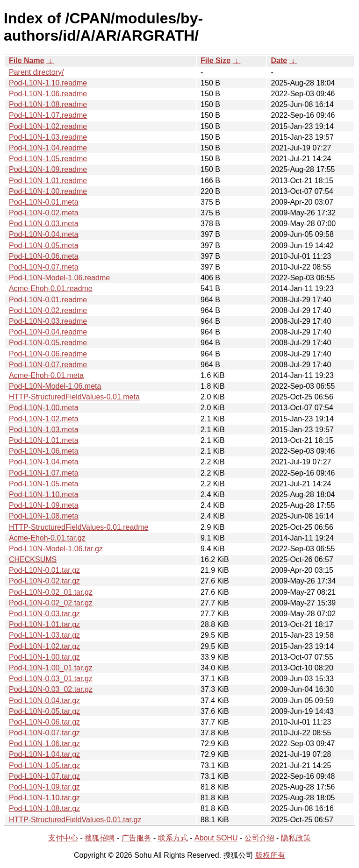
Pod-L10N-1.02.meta (44, 419)
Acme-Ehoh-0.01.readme (51, 288)
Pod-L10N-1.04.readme (48, 148)
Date (279, 60)
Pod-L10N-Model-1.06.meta (55, 386)
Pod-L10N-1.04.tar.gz (44, 754)
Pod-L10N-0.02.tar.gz (44, 581)
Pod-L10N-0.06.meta (44, 256)
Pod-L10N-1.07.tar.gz (44, 776)
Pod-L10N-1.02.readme (48, 126)
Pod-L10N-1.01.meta (44, 440)
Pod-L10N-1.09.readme (48, 169)
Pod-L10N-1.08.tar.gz (44, 808)
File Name (27, 60)
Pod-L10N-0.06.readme (48, 354)
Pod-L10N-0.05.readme (48, 343)
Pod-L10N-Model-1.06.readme (59, 278)
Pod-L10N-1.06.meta (44, 451)
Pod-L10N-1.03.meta (44, 430)
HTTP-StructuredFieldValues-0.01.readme (79, 527)
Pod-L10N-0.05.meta (44, 245)
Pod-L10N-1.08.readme (48, 104)
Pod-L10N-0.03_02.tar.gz (51, 689)
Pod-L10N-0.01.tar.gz (44, 570)
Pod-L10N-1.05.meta (44, 484)
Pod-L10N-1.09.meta (44, 505)
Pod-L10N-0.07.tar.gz (44, 733)
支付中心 (63, 838)
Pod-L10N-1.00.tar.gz (44, 657)
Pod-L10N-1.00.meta (44, 408)
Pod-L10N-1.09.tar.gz (44, 787)
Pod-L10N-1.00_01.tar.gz (51, 668)
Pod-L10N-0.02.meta (44, 213)
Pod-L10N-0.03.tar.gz (44, 614)
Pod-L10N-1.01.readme (48, 181)
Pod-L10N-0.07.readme (48, 365)
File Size (215, 60)
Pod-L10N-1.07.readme (48, 115)
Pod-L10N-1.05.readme (48, 159)
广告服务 (136, 838)
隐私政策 (296, 838)
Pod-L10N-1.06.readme (48, 94)
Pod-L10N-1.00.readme (48, 191)
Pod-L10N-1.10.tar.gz (44, 798)
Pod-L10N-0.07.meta (44, 267)
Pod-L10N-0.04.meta (44, 234)
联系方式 (173, 838)
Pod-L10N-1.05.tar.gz (44, 765)
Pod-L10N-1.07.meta (44, 473)
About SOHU (216, 838)
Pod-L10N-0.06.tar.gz (44, 722)
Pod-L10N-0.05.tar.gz (44, 711)
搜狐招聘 (100, 838)
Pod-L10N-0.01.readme (48, 300)
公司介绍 (259, 838)
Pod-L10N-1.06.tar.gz (44, 743)
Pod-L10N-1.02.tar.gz (44, 646)
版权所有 (270, 855)
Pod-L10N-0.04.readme (48, 332)
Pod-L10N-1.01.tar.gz (44, 624)
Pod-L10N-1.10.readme (48, 83)
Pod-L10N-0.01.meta (44, 202)
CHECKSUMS (33, 559)
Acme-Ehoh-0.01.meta (46, 375)
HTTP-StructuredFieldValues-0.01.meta (74, 397)
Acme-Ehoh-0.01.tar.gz (47, 538)
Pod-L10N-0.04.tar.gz (44, 701)
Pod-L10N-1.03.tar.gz (44, 635)
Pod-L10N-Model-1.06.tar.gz (56, 549)
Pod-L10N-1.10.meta (44, 494)
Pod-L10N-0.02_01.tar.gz (51, 592)
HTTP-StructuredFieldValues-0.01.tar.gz (75, 820)
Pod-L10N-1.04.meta (44, 462)
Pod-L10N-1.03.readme (48, 137)
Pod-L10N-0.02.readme (48, 310)
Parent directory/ (36, 72)
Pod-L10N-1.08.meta (44, 516)
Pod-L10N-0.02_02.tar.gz (51, 603)
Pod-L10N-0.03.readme (48, 321)
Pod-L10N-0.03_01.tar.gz (51, 679)
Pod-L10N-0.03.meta (44, 224)
